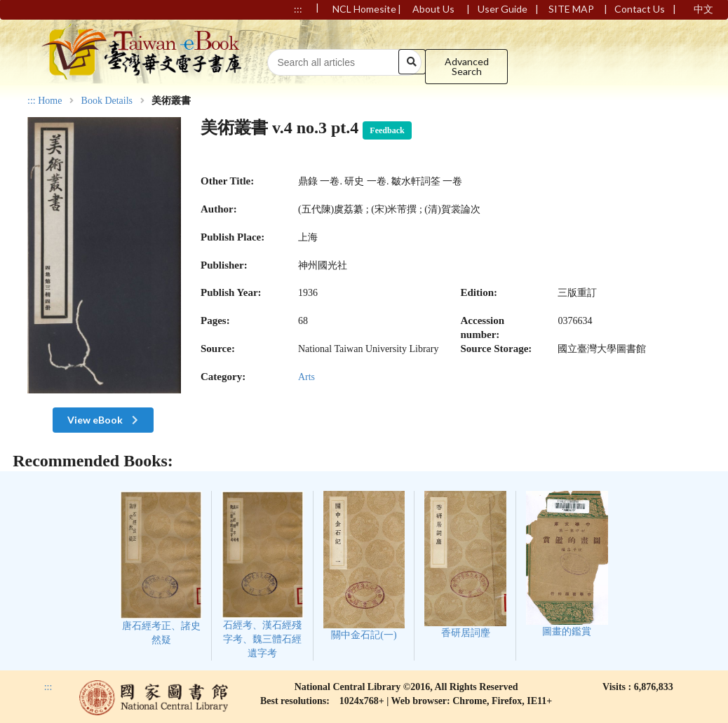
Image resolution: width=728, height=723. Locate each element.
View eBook (104, 420)
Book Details (107, 101)
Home (50, 101)
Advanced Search (467, 66)
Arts (306, 377)
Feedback (387, 130)
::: (32, 101)
